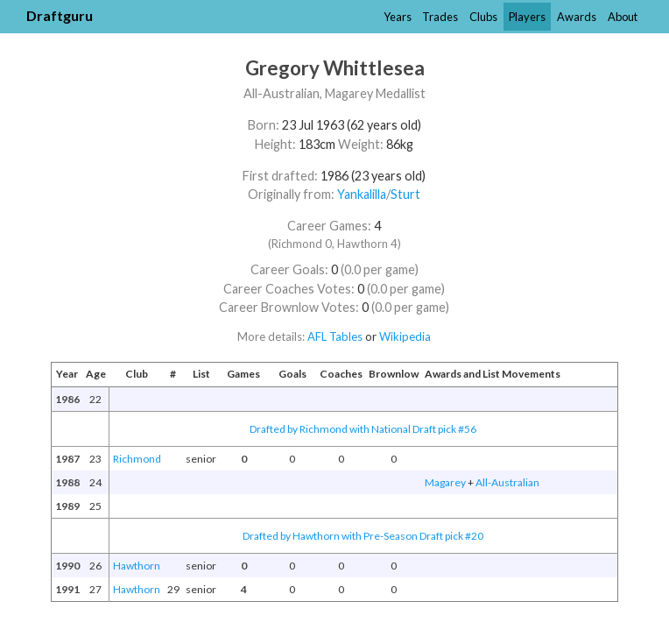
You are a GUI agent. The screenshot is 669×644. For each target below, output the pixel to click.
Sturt (405, 194)
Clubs (483, 17)
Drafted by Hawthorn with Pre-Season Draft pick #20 (363, 536)
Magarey (445, 482)
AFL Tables (335, 336)
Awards (577, 17)
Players (527, 17)
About (623, 17)
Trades (440, 17)
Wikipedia (405, 336)
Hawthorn (137, 566)
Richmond (137, 459)
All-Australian (507, 482)
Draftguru (60, 15)
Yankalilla (362, 194)
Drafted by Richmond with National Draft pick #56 (363, 429)
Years (398, 17)
